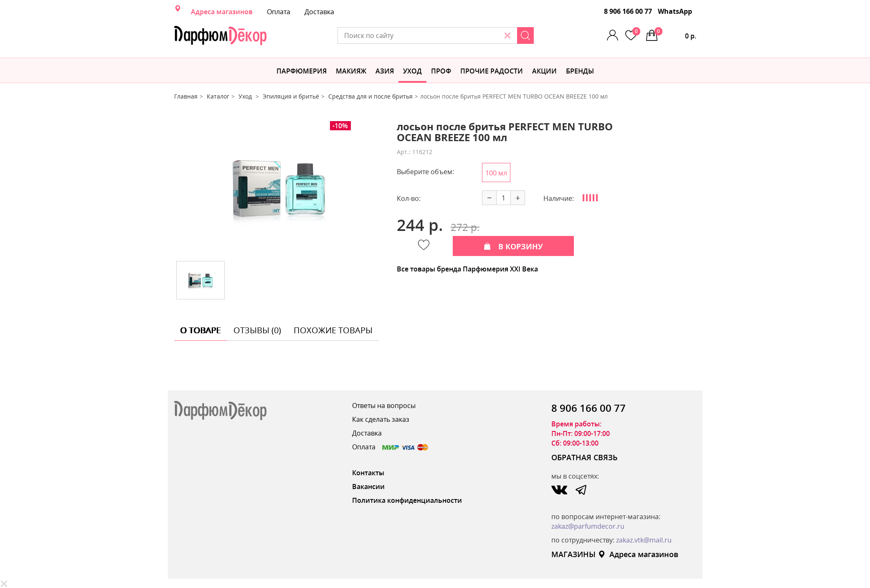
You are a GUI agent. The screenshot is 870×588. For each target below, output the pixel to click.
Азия (385, 71)
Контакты (368, 473)
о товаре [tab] (201, 330)
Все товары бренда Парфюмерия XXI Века (467, 269)
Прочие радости (492, 71)
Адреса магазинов (222, 12)
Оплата (279, 12)
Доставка (319, 12)
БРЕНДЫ (580, 71)
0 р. (675, 34)
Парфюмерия (302, 71)
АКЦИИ (544, 71)
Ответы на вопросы (384, 406)
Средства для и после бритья (370, 96)
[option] (279, 188)
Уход (412, 71)
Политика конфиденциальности (407, 500)
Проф (441, 71)
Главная (186, 96)
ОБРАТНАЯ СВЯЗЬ (585, 457)
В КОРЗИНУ (513, 246)
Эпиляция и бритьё (291, 96)
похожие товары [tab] (333, 330)
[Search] (525, 35)
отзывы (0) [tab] (257, 330)
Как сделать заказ (381, 419)
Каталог (218, 96)
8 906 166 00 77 (628, 11)
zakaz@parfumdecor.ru (588, 526)
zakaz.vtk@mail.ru (644, 540)
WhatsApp (675, 11)
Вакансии (368, 487)
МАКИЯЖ (351, 71)
